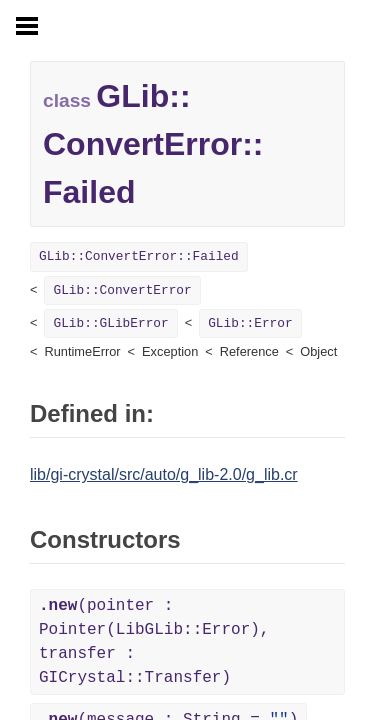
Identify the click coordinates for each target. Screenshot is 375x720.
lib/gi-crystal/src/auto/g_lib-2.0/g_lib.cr (164, 474)
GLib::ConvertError (122, 290)
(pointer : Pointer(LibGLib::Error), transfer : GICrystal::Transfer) (154, 642)
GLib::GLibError (110, 323)
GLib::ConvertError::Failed (139, 256)
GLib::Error (250, 323)
